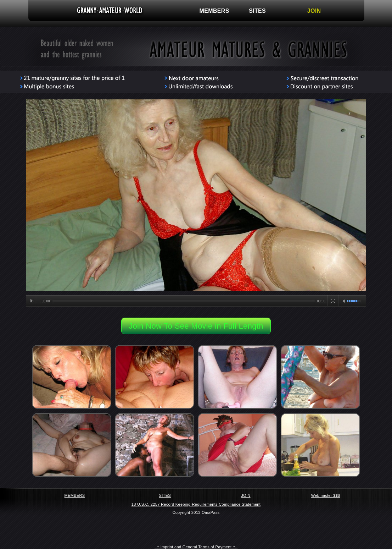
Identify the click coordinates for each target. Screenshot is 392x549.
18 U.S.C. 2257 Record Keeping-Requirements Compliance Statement (196, 504)
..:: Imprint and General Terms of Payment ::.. (196, 547)
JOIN (314, 11)
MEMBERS (214, 11)
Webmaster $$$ (326, 495)
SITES (257, 11)
